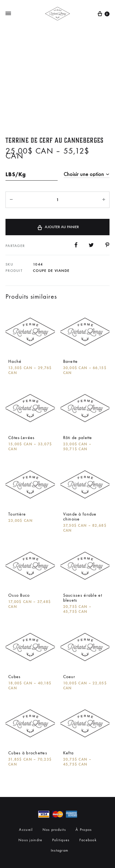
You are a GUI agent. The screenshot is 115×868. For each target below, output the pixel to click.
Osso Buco (19, 595)
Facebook (88, 840)
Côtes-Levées (21, 438)
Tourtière (17, 514)
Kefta (68, 753)
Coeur (69, 677)
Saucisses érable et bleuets (83, 598)
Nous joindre (30, 840)
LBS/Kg (16, 174)
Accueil (26, 830)
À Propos (84, 830)
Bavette (71, 361)
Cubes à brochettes (28, 753)
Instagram (60, 850)
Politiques (61, 840)
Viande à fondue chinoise (80, 517)
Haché (15, 361)
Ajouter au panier (58, 227)
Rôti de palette (78, 438)
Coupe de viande (51, 271)
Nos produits (54, 830)
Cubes (14, 677)
